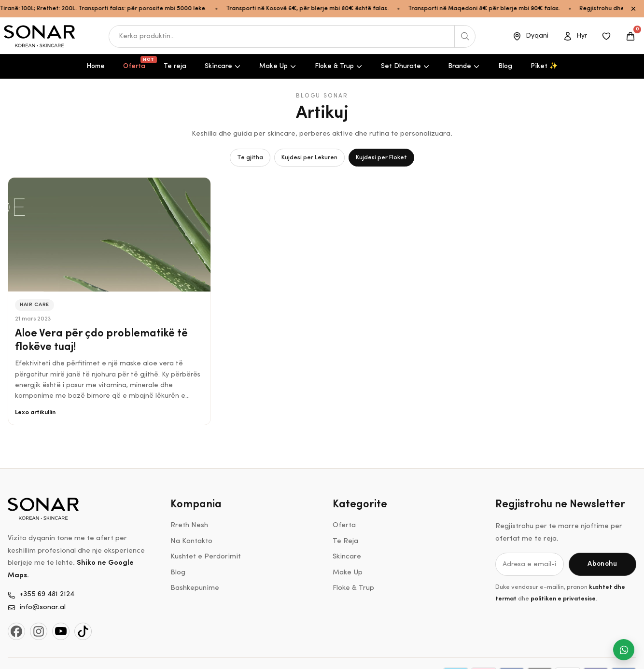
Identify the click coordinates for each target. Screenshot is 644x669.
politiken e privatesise (563, 599)
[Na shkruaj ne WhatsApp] (624, 650)
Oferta (138, 63)
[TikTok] (83, 631)
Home (96, 66)
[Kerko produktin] (465, 36)
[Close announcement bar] (633, 9)
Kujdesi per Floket (381, 158)
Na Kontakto (191, 541)
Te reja (175, 66)
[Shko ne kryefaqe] (40, 36)
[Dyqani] (530, 36)
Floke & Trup (339, 66)
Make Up (278, 66)
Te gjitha (250, 158)
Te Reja (345, 541)
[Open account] (575, 36)
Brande (464, 66)
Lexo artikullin (35, 412)
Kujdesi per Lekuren (309, 158)
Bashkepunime (195, 588)
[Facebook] (16, 631)
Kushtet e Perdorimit (206, 557)
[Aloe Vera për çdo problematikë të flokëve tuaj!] (109, 234)
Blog (505, 66)
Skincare (223, 66)
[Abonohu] (602, 564)
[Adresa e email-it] (530, 564)
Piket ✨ (544, 66)
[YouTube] (61, 631)
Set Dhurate (405, 66)
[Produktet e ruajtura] (606, 36)
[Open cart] (630, 36)
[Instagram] (39, 631)
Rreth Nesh (189, 525)
